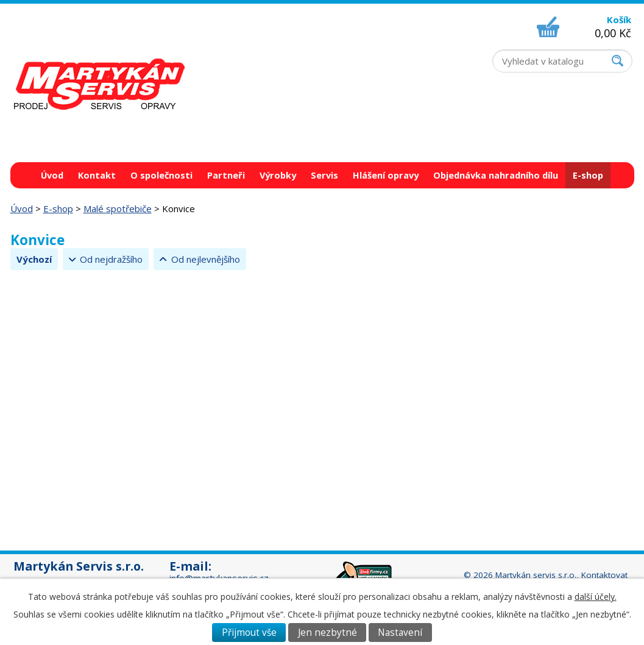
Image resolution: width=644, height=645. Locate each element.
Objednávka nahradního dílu (496, 175)
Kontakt (97, 175)
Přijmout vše (249, 633)
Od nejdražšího (111, 259)
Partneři (226, 175)
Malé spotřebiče (118, 208)
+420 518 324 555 (530, 111)
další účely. (596, 597)
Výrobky (278, 175)
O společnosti (161, 175)
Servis (324, 175)
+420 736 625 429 (530, 135)
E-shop (588, 175)
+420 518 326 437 (530, 123)
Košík (619, 20)
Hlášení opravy (386, 175)
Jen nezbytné (327, 633)
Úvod (52, 175)
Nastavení (400, 633)
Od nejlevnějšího (206, 259)
